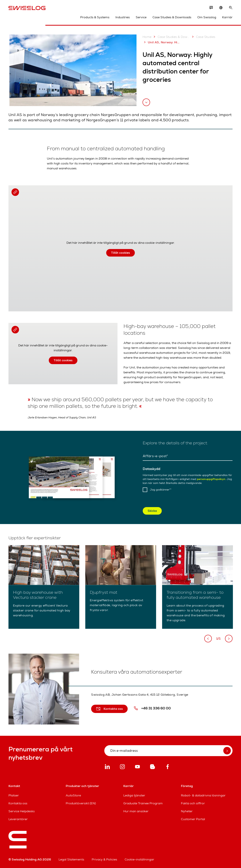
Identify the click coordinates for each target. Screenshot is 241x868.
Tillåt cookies (120, 253)
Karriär (227, 17)
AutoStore (73, 795)
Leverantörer (18, 819)
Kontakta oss (18, 803)
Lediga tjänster (134, 795)
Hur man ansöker (136, 811)
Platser (14, 795)
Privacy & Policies (104, 859)
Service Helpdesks (22, 811)
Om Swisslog (207, 17)
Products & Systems (95, 17)
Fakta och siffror (193, 803)
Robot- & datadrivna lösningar (203, 795)
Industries (123, 17)
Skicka (152, 511)
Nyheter (187, 811)
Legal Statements (71, 859)
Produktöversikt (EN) (81, 803)
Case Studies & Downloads (172, 17)
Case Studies (203, 37)
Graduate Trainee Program (143, 803)
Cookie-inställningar (139, 859)
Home (147, 37)
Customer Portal (193, 819)
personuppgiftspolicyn (211, 479)
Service (141, 17)
